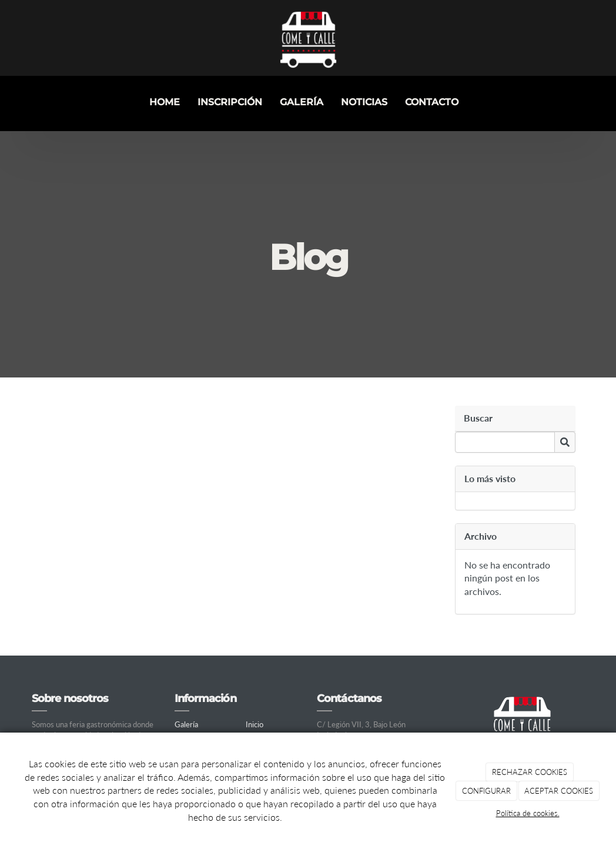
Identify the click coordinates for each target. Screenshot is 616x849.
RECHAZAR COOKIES (530, 772)
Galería (302, 102)
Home (165, 102)
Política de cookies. (528, 813)
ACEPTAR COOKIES (559, 791)
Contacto (432, 102)
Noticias (364, 102)
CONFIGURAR (486, 791)
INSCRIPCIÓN (230, 102)
